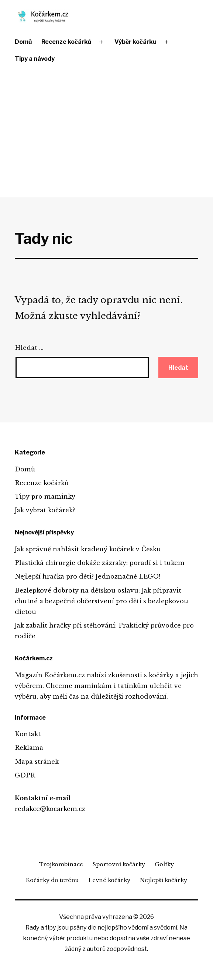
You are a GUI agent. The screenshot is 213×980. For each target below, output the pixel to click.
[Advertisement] (106, 133)
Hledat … (29, 348)
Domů (23, 42)
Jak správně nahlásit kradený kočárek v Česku (88, 549)
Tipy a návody (35, 59)
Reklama (29, 748)
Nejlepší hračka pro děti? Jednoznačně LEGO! (87, 576)
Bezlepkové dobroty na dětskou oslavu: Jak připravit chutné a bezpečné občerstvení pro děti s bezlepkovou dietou (102, 601)
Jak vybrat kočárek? (45, 510)
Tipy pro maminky (45, 496)
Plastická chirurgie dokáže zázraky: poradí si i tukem (100, 563)
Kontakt (28, 734)
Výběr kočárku (135, 42)
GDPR (25, 775)
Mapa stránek (37, 762)
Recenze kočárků (66, 42)
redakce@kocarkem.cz (50, 809)
